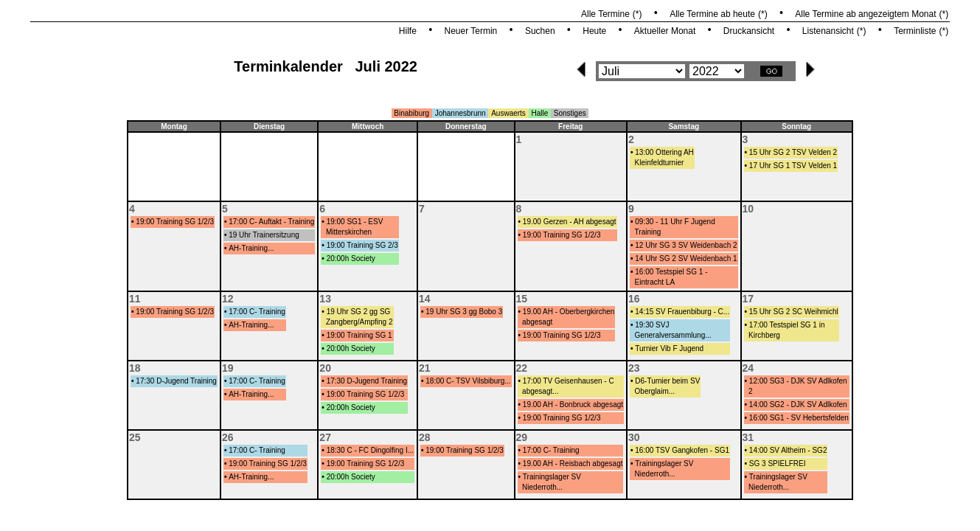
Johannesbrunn (461, 113)
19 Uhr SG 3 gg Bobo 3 (464, 312)
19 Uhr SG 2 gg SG (359, 312)
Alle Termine (605, 14)
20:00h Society (351, 258)
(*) (637, 14)
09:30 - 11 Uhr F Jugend (675, 222)
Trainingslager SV (552, 477)
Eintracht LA (655, 282)
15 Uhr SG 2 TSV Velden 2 (793, 152)
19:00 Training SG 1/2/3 (175, 222)
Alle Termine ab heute (712, 14)
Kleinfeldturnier (660, 163)
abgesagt (537, 322)
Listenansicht (828, 31)
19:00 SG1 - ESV (355, 222)
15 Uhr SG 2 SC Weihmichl (794, 312)
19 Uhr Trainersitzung (264, 235)
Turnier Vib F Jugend (669, 348)
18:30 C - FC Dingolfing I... (370, 450)
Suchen (540, 31)
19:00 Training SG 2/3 (362, 245)
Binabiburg (411, 113)
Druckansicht (749, 31)
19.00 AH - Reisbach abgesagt (573, 464)
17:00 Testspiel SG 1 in (787, 325)
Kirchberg (764, 335)
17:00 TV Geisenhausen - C (569, 381)
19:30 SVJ (652, 325)
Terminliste (915, 31)
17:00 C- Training (257, 312)
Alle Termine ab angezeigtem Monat (865, 14)
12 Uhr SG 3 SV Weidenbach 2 (686, 245)
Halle (539, 113)
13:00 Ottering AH (664, 152)
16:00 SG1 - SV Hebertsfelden (799, 418)
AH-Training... (251, 248)
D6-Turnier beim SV (667, 381)
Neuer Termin (470, 31)
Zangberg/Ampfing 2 (359, 322)
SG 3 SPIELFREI (778, 464)
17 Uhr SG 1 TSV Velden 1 (793, 166)
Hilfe (408, 31)
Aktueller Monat (665, 31)
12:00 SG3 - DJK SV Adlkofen (798, 381)
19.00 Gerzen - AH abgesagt (570, 222)
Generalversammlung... (673, 335)
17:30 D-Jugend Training (176, 381)
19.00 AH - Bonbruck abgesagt (573, 405)
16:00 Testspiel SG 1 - (671, 272)
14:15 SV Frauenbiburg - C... (682, 312)
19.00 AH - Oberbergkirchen (569, 312)
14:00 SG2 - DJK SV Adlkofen (798, 405)
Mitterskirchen (349, 232)
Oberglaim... (655, 391)
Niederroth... (542, 487)
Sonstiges (570, 113)
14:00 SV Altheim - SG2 (788, 450)
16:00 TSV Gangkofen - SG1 (682, 450)
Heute (594, 31)
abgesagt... (540, 391)
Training (648, 232)
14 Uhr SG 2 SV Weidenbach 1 (686, 258)
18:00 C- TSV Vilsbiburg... (468, 381)
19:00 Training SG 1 (359, 335)
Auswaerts (508, 113)
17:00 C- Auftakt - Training (271, 222)
